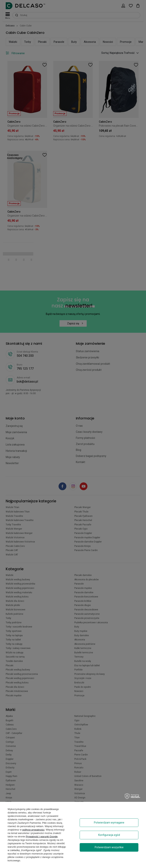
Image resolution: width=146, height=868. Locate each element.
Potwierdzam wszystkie (109, 847)
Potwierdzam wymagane (109, 823)
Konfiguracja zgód (109, 835)
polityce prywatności (33, 830)
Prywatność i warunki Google (42, 837)
